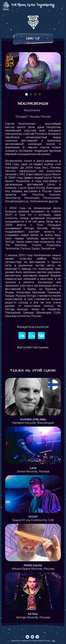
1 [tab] (26, 94)
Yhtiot (33, 517)
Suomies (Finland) (33, 420)
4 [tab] (40, 94)
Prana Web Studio (41, 641)
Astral (33, 614)
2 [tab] (31, 94)
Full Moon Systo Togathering (33, 5)
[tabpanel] (33, 71)
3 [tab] (35, 94)
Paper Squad (33, 566)
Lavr (33, 468)
